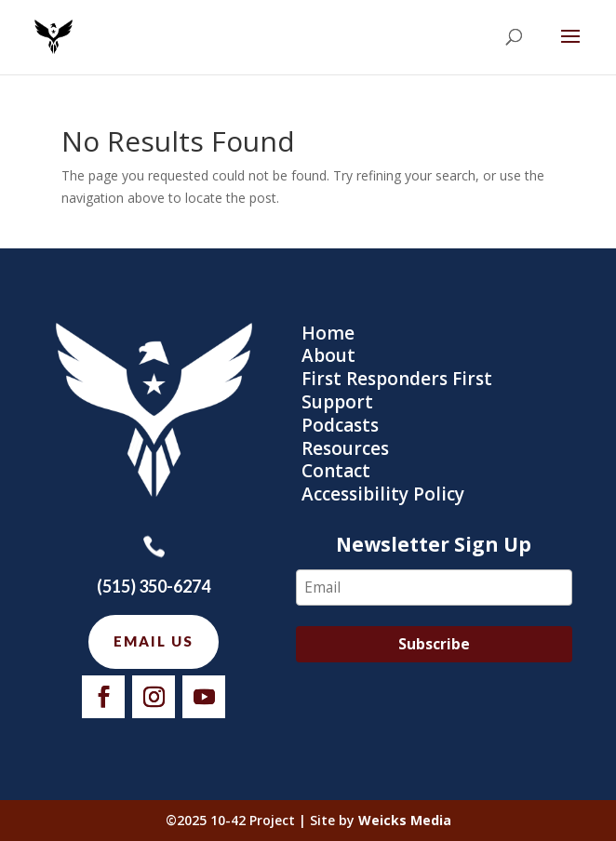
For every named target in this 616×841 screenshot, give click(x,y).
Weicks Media (405, 820)
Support (337, 402)
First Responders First (397, 379)
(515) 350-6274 (154, 586)
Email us (154, 641)
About (328, 355)
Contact (336, 471)
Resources (345, 448)
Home (328, 333)
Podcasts (340, 425)
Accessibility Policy (383, 494)
